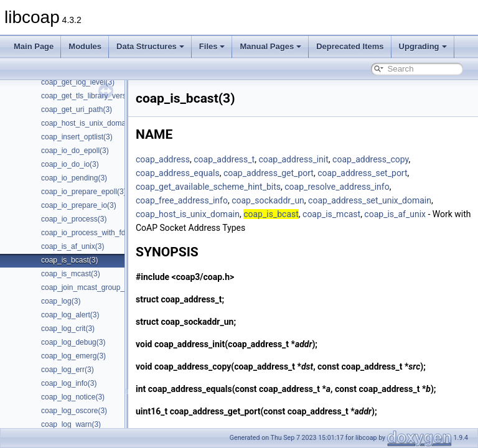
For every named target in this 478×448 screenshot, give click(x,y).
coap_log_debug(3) (73, 342)
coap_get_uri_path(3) (77, 110)
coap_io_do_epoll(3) (75, 151)
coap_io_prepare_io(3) (79, 205)
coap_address (194, 159)
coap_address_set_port (393, 173)
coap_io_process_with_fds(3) (90, 233)
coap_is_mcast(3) (71, 274)
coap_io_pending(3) (74, 178)
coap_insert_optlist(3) (77, 137)
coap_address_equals (209, 173)
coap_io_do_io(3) (70, 164)
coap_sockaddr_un (299, 200)
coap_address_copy (401, 159)
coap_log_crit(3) (68, 329)
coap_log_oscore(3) (74, 411)
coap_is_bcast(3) (69, 260)
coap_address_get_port (300, 173)
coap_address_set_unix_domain (401, 200)
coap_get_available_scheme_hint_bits (239, 187)
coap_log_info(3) (69, 383)
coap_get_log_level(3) (78, 82)
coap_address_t (255, 159)
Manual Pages (270, 46)
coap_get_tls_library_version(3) (93, 96)
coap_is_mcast (363, 214)
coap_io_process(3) (74, 219)
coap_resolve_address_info (368, 187)
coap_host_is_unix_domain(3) (91, 123)
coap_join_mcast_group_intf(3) (92, 287)
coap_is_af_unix (426, 214)
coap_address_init (324, 159)
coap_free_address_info (213, 200)
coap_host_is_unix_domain (219, 214)
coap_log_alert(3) (70, 315)
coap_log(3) (61, 301)
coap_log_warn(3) (71, 424)
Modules (85, 46)
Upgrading (423, 46)
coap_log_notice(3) (73, 397)
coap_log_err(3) (68, 370)
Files (212, 46)
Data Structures (150, 46)
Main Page (34, 46)
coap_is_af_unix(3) (73, 246)
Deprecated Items (350, 46)
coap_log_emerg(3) (73, 356)
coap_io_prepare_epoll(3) (84, 192)
